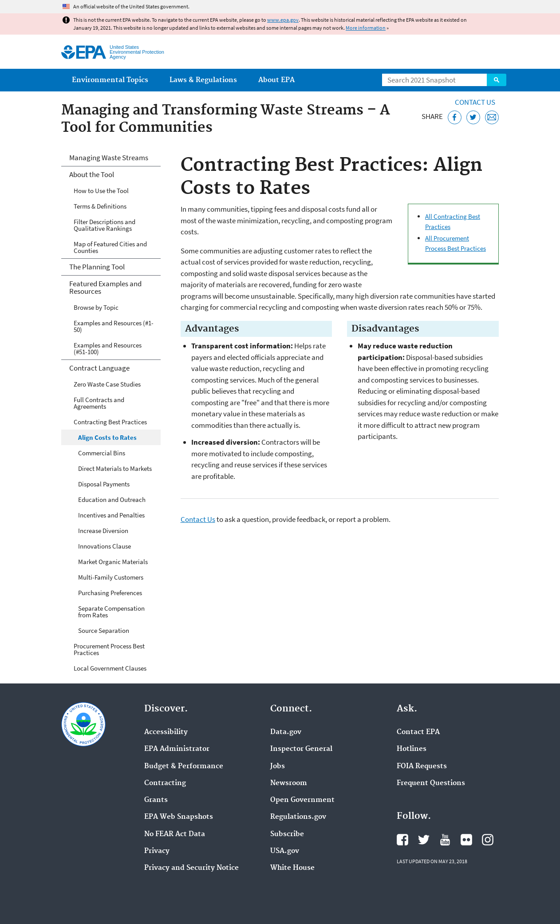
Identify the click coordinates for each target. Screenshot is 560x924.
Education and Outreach (112, 500)
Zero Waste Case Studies (107, 384)
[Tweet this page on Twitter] (473, 117)
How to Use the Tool (101, 191)
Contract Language (99, 368)
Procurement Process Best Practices (109, 649)
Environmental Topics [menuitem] (110, 80)
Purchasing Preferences (110, 593)
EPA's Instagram (488, 840)
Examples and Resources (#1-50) (114, 326)
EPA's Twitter (424, 840)
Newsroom (289, 783)
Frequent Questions (431, 783)
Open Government (302, 800)
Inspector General (301, 749)
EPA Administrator (177, 749)
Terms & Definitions (100, 206)
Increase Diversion (103, 531)
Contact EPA (418, 732)
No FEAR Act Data (175, 834)
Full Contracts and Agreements (99, 403)
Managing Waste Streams (109, 158)
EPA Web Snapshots (179, 817)
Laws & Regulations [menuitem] (203, 80)
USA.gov (285, 851)
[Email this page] (492, 117)
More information (366, 28)
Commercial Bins (102, 453)
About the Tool (92, 174)
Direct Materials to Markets (115, 468)
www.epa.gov (283, 20)
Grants (156, 800)
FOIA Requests (422, 766)
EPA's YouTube (445, 840)
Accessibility (166, 732)
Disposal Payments (104, 484)
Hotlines (412, 749)
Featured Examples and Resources (105, 287)
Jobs (278, 766)
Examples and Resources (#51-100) (108, 348)
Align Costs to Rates (107, 437)
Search (497, 80)
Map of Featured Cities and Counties (110, 247)
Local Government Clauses (110, 668)
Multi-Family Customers (111, 577)
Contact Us (475, 102)
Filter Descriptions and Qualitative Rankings (105, 225)
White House (292, 868)
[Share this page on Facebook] (455, 117)
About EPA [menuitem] (276, 80)
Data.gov (286, 732)
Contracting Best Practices (110, 422)
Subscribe (287, 834)
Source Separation (104, 630)
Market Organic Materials (113, 562)
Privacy (157, 851)
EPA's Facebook (402, 840)
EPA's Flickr (466, 840)
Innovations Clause (105, 546)
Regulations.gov (298, 817)
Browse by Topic (96, 307)
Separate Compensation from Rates (111, 612)
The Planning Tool (97, 267)
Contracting (165, 783)
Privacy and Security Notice (191, 868)
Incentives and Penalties (111, 515)
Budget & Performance (184, 766)
